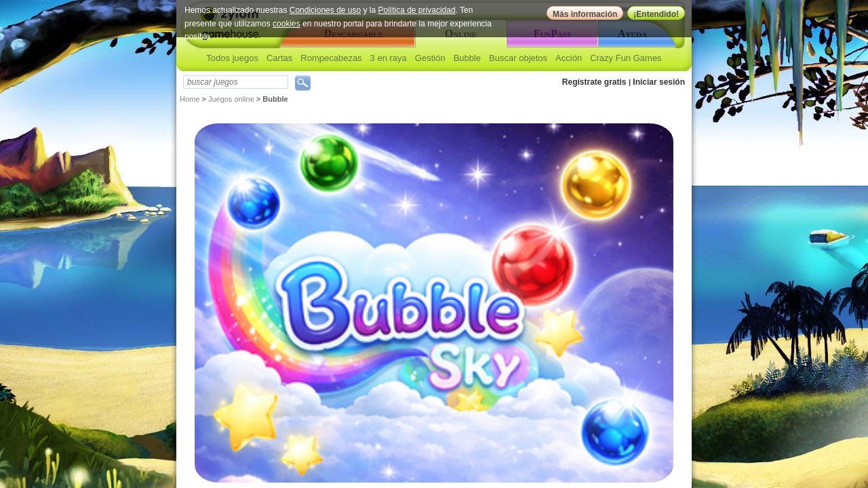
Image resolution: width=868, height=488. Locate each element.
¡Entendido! (656, 14)
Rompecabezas (331, 58)
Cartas (279, 58)
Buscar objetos (518, 58)
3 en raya (389, 58)
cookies (287, 24)
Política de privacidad (417, 10)
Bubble (467, 58)
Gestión (430, 58)
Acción (569, 58)
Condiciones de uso (325, 10)
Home (190, 99)
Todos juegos (232, 58)
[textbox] (236, 82)
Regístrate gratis (594, 82)
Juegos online (231, 99)
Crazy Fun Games (626, 58)
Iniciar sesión (659, 82)
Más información (585, 14)
